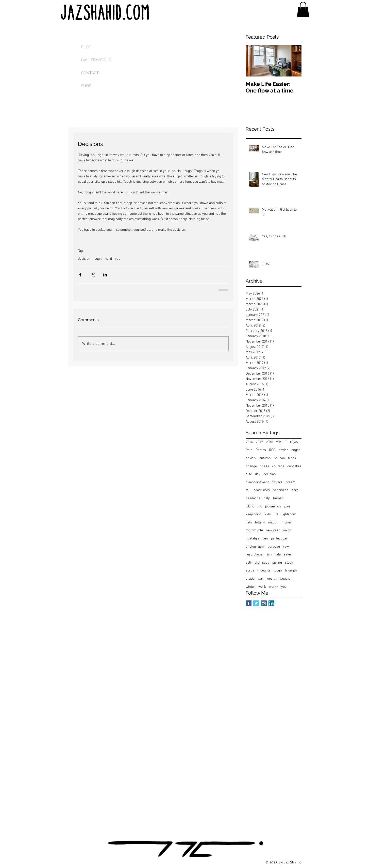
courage (278, 466)
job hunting (254, 507)
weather (286, 579)
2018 (270, 442)
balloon (279, 458)
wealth (272, 579)
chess (264, 466)
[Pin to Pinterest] (185, 862)
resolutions (254, 555)
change (251, 466)
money (287, 523)
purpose (274, 547)
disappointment (257, 482)
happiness (281, 490)
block (292, 458)
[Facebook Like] (143, 862)
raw (286, 547)
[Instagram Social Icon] (264, 603)
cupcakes (294, 466)
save (287, 555)
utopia (250, 579)
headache (253, 498)
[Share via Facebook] (80, 275)
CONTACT (90, 73)
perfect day (279, 539)
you (118, 259)
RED (272, 450)
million (273, 523)
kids (268, 514)
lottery (260, 523)
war (260, 579)
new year (273, 530)
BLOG (86, 47)
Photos (261, 450)
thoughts (264, 571)
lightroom (289, 514)
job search (273, 507)
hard (108, 259)
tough (98, 259)
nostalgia (253, 539)
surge (250, 571)
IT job (294, 442)
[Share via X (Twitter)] (93, 275)
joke (287, 507)
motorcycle (254, 530)
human (278, 498)
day (258, 474)
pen (265, 539)
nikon (287, 530)
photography (255, 547)
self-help (252, 563)
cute (249, 474)
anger (296, 450)
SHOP (86, 86)
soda (266, 563)
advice (283, 450)
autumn (265, 458)
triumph (291, 571)
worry (274, 587)
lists (249, 523)
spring (277, 563)
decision (84, 259)
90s (279, 442)
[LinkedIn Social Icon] (271, 603)
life (276, 514)
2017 (259, 442)
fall (248, 490)
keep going (254, 514)
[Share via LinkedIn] (105, 275)
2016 (249, 442)
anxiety (251, 458)
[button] (303, 9)
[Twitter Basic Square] (256, 603)
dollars (277, 482)
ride (278, 555)
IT (286, 442)
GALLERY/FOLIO (96, 60)
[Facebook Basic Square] (249, 603)
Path (249, 450)
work (262, 587)
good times (262, 490)
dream (290, 482)
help (267, 498)
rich (269, 555)
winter (250, 587)
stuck (289, 563)
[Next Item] (293, 61)
